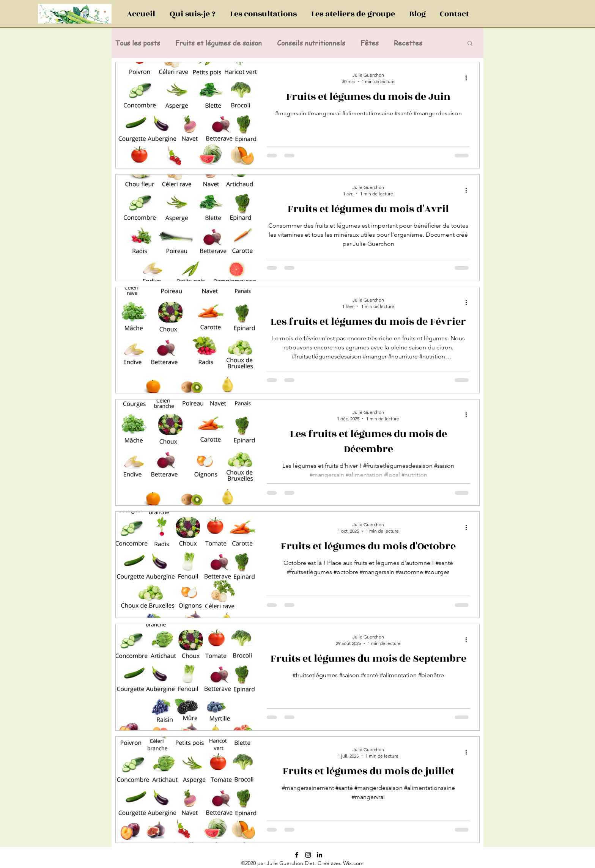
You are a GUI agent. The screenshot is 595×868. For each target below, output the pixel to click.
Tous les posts (138, 43)
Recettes (408, 43)
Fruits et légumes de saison (219, 43)
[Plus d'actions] (469, 78)
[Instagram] (308, 855)
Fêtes (370, 43)
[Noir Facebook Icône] (297, 855)
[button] (470, 44)
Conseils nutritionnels (311, 43)
